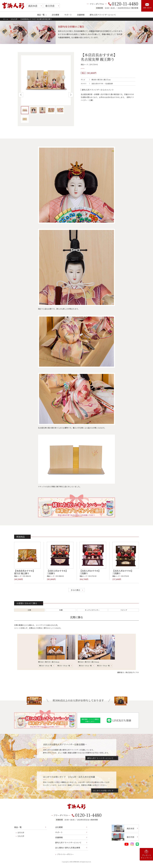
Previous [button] (21, 95)
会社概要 (55, 15)
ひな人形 (14, 19)
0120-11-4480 (123, 4)
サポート (68, 15)
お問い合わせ (147, 6)
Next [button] (71, 95)
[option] (46, 80)
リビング (124, 610)
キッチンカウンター (92, 610)
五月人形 (21, 833)
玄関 (29, 610)
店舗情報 (81, 15)
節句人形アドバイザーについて (103, 15)
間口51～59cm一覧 (64, 666)
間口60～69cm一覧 (46, 666)
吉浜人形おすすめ (97, 84)
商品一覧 (41, 15)
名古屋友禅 (109, 84)
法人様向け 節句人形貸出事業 (68, 848)
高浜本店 (33, 6)
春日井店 (50, 6)
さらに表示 (75, 590)
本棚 (61, 610)
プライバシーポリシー (65, 854)
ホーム (6, 19)
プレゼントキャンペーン (146, 854)
